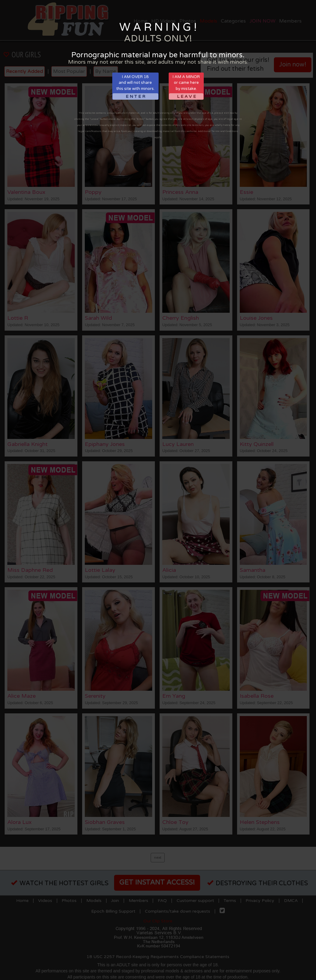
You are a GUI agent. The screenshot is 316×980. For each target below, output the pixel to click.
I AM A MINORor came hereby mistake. (186, 87)
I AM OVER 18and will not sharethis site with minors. (135, 87)
